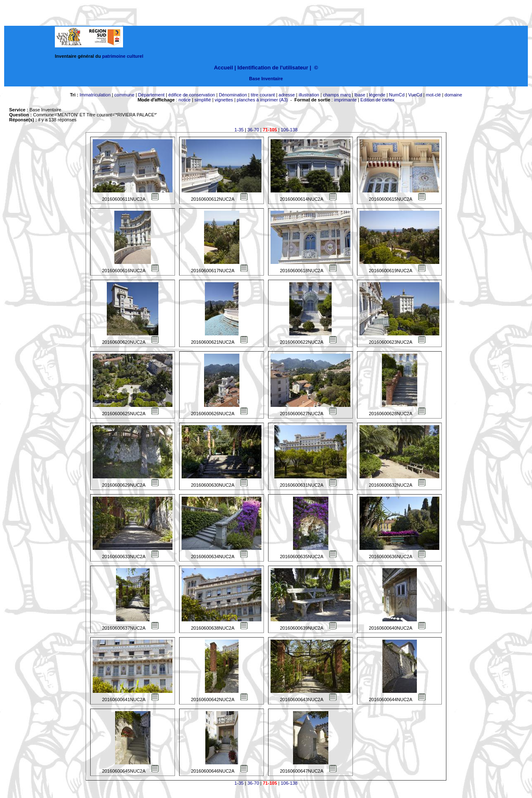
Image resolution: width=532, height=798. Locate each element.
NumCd (397, 95)
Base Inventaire (266, 79)
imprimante (345, 100)
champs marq (337, 95)
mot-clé (433, 95)
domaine (453, 95)
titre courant (263, 95)
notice (185, 100)
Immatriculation (95, 95)
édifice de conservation (192, 95)
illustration (309, 95)
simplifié (203, 100)
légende (377, 95)
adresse (287, 95)
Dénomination (233, 95)
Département (151, 95)
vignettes (224, 100)
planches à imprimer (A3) (262, 100)
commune (124, 95)
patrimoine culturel (123, 56)
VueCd (415, 95)
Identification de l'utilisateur (273, 68)
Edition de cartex (377, 100)
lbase (360, 95)
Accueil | (225, 68)
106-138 (289, 130)
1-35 (239, 130)
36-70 (253, 130)
